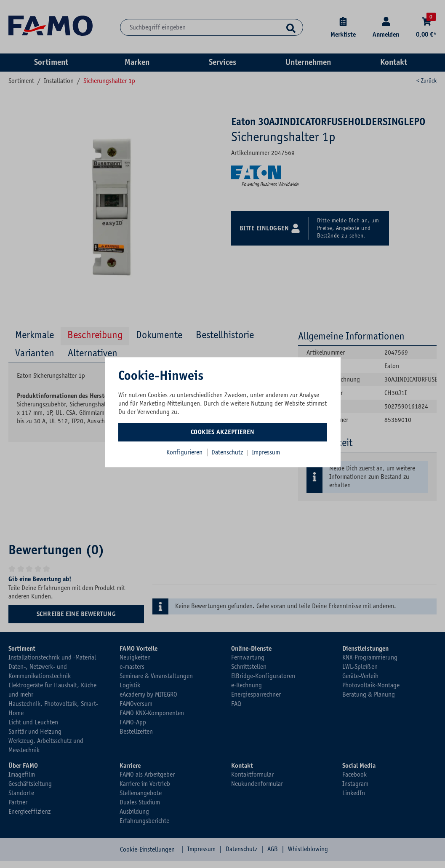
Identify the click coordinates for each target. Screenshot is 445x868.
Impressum (266, 452)
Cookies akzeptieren (223, 432)
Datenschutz (228, 452)
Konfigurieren (184, 452)
